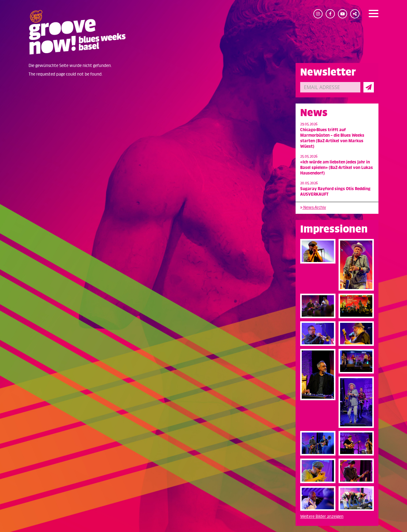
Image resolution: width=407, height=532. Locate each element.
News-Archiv (313, 207)
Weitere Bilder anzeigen (322, 516)
